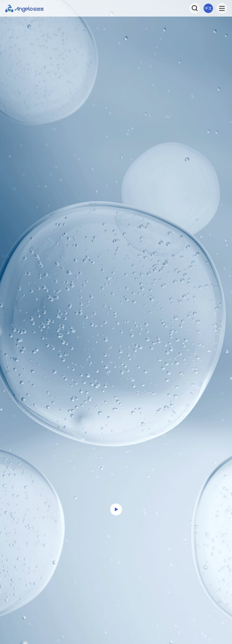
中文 (208, 8)
